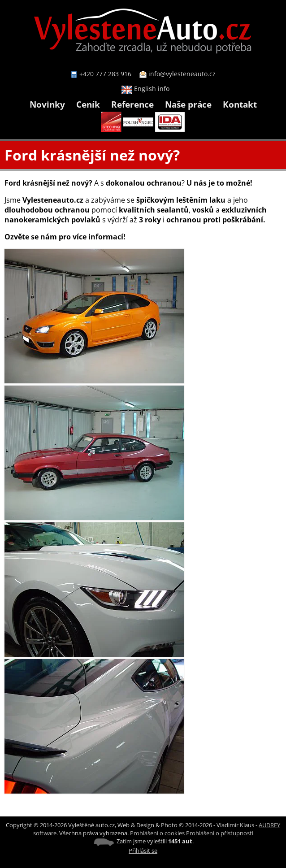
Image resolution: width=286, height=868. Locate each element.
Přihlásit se (143, 851)
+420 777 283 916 (105, 74)
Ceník (88, 104)
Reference (132, 104)
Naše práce (188, 104)
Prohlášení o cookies (157, 833)
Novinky (47, 104)
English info (145, 89)
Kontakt (240, 104)
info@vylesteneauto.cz (182, 74)
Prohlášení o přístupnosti (220, 833)
